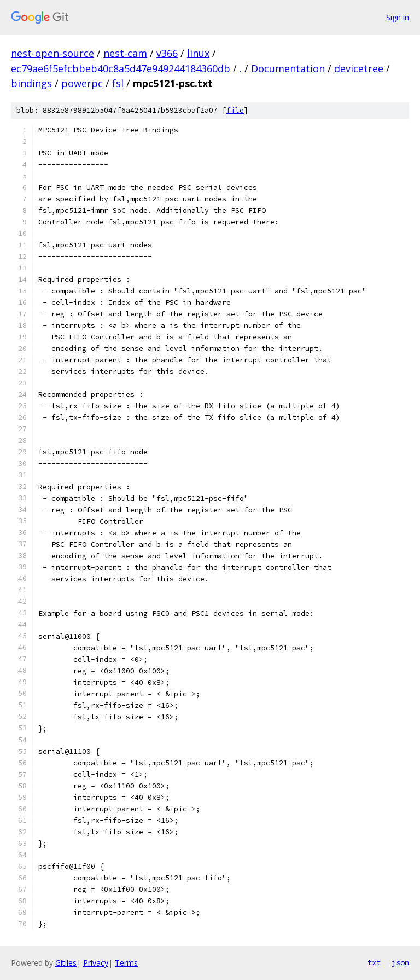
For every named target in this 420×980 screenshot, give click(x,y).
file (235, 110)
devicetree (359, 68)
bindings (31, 83)
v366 (167, 53)
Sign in (398, 17)
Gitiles (66, 963)
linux (198, 53)
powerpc (82, 83)
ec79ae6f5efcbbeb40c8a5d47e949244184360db (121, 68)
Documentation (288, 68)
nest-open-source (52, 53)
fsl (118, 83)
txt (374, 962)
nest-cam (125, 53)
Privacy (96, 963)
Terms (126, 963)
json (400, 962)
